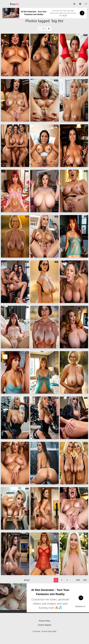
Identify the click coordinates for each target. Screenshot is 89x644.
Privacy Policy (45, 621)
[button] (80, 4)
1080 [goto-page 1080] (78, 580)
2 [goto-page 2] (62, 580)
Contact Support (44, 625)
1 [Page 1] (56, 580)
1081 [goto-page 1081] (85, 580)
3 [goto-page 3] (67, 580)
